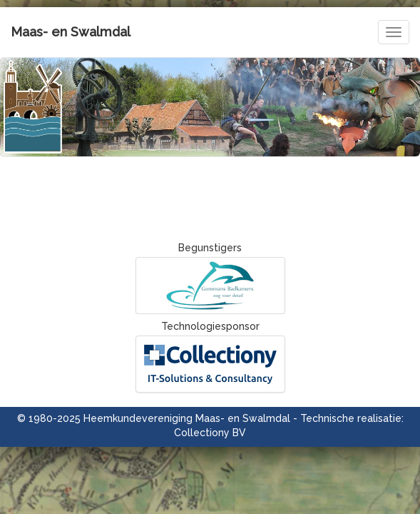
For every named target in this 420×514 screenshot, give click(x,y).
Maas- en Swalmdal (71, 32)
